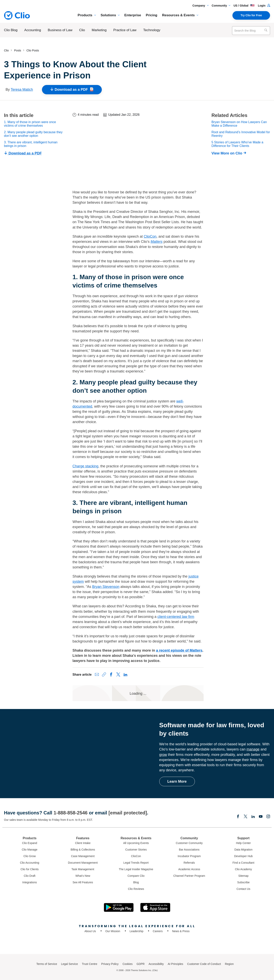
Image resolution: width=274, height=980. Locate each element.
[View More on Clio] (230, 153)
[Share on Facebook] (111, 674)
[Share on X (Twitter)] (118, 674)
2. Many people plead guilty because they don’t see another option (33, 134)
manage (253, 749)
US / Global (244, 6)
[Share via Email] (97, 674)
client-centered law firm (176, 617)
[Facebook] (238, 817)
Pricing (152, 15)
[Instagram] (268, 817)
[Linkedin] (253, 817)
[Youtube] (261, 817)
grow (163, 755)
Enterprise (133, 15)
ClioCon (150, 236)
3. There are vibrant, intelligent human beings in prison (31, 144)
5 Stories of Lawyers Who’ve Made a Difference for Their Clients (238, 144)
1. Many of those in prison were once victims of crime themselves (30, 124)
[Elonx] (246, 817)
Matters (156, 242)
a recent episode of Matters (179, 650)
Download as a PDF (23, 153)
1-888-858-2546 (70, 813)
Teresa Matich (22, 90)
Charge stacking (86, 466)
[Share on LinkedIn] (125, 674)
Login (264, 6)
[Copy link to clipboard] (104, 674)
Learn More (177, 781)
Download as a (72, 90)
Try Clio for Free (251, 15)
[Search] (266, 31)
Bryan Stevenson (106, 587)
